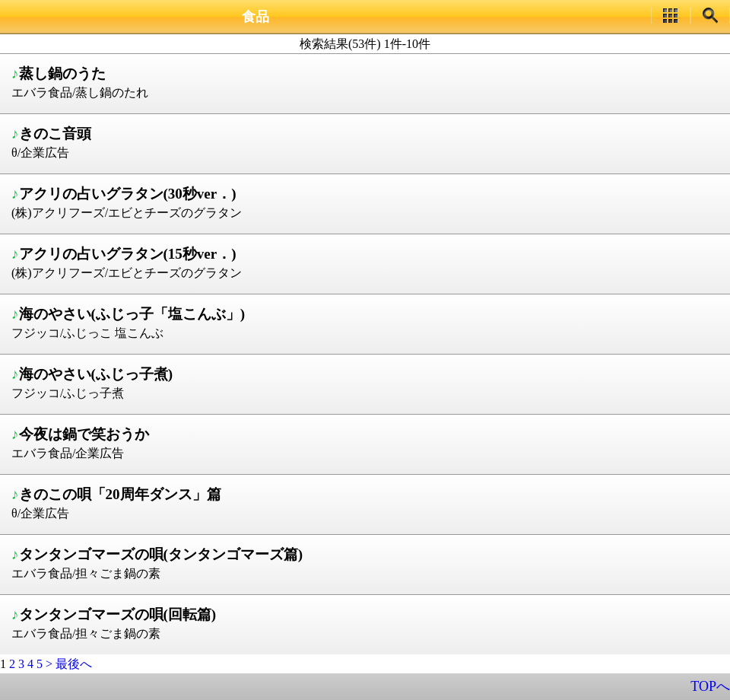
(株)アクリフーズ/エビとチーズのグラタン (367, 202)
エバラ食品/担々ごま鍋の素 (367, 562)
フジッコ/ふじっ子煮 (367, 382)
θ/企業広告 (367, 142)
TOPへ (710, 686)
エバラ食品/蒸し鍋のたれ (367, 81)
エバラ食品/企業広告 (367, 442)
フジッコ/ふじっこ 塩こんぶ (367, 322)
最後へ (74, 664)
